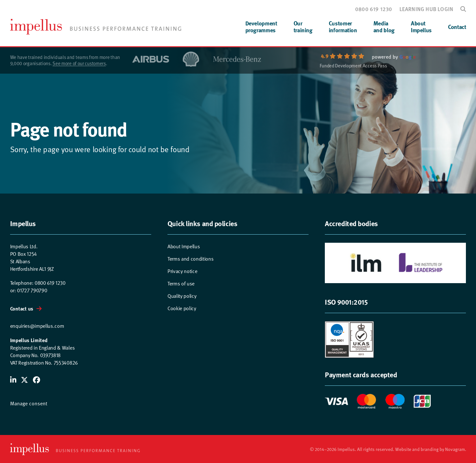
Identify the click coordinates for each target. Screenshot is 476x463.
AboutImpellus (421, 27)
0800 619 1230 (374, 9)
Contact (457, 27)
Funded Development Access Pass (353, 66)
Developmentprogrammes (261, 27)
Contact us (22, 308)
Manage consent (29, 404)
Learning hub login (426, 9)
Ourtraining (303, 27)
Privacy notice (182, 271)
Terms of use (181, 284)
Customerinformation (343, 27)
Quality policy (182, 296)
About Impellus (184, 246)
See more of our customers (79, 63)
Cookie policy (182, 308)
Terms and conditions (191, 259)
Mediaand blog (384, 27)
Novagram (455, 449)
